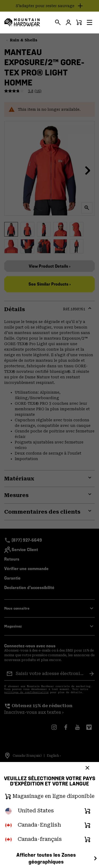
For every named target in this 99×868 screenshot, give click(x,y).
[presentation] (58, 22)
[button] (89, 22)
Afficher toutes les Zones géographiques (57, 858)
